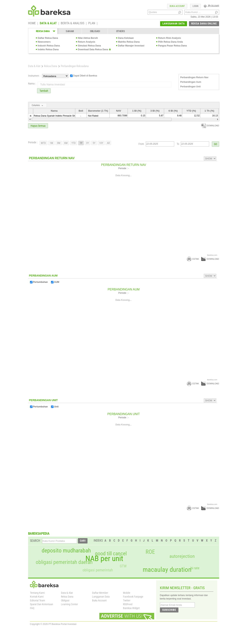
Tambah (44, 91)
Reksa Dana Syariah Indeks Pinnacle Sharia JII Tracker (62, 116)
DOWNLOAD (210, 126)
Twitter (127, 600)
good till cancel (111, 554)
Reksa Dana (51, 66)
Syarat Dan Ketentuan (42, 604)
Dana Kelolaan (126, 38)
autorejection (182, 556)
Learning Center (69, 604)
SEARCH (35, 541)
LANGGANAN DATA (174, 24)
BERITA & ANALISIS (72, 24)
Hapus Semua (38, 126)
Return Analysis (87, 42)
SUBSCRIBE (169, 610)
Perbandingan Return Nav (194, 77)
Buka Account (99, 600)
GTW (123, 566)
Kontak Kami (37, 597)
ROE (150, 552)
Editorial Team (38, 600)
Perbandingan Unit (191, 87)
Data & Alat (34, 66)
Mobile (127, 593)
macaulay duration (167, 570)
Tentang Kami (37, 593)
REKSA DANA (43, 31)
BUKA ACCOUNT (177, 6)
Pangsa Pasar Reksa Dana (172, 46)
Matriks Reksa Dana (129, 42)
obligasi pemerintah (98, 570)
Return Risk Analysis (170, 38)
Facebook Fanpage (133, 597)
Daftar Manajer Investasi (131, 46)
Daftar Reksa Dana (48, 38)
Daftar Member (100, 593)
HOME (32, 24)
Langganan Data (101, 597)
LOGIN (195, 6)
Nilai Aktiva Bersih (88, 38)
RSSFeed (128, 604)
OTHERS (120, 31)
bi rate (195, 568)
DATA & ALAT (48, 24)
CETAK (193, 259)
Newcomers (44, 42)
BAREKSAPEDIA (39, 533)
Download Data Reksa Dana (93, 49)
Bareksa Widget (131, 608)
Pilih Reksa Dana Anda (171, 42)
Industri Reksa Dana (49, 46)
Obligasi (65, 600)
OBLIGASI (95, 31)
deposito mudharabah (66, 551)
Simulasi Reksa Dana (89, 46)
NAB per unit (104, 559)
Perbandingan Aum (191, 82)
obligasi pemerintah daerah (64, 562)
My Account (211, 6)
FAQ (32, 608)
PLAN (92, 24)
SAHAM (70, 31)
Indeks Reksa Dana (48, 49)
